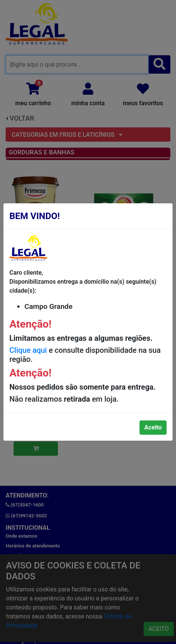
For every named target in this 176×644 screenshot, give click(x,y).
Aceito (153, 427)
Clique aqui (28, 350)
